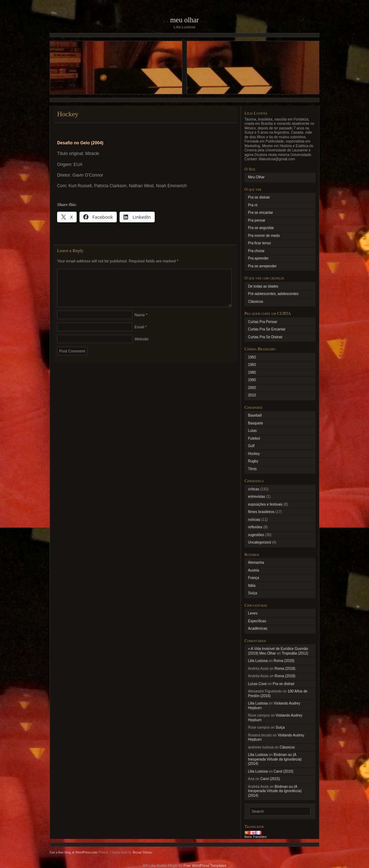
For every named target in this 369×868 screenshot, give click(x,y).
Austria (254, 570)
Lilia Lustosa (258, 661)
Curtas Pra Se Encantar (267, 329)
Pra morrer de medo (264, 236)
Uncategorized (259, 542)
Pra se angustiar (261, 228)
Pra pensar (257, 220)
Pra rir (253, 205)
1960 (252, 365)
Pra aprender (258, 258)
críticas (254, 489)
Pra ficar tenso (259, 243)
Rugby (253, 461)
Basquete (255, 423)
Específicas (257, 621)
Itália (252, 586)
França (254, 578)
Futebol (254, 438)
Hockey (254, 454)
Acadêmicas (258, 628)
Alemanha (256, 563)
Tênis (252, 469)
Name (141, 323)
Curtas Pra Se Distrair (265, 337)
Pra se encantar (261, 213)
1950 (252, 357)
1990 (252, 380)
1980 (252, 372)
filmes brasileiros (261, 512)
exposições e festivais (265, 504)
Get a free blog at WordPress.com (74, 852)
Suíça (253, 593)
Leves (253, 613)
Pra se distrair (259, 197)
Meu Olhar (185, 20)
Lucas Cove (257, 684)
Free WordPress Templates (205, 866)
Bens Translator (256, 837)
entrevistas (257, 497)
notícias (254, 520)
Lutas (252, 431)
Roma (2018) (284, 661)
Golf (251, 446)
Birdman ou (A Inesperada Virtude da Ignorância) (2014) (275, 759)
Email (141, 335)
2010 (252, 395)
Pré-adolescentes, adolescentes (273, 294)
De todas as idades (263, 286)
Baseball (255, 415)
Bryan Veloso (142, 852)
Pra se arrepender (262, 266)
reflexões (255, 527)
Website (142, 347)
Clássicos (256, 302)
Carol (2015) (283, 771)
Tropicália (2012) (295, 653)
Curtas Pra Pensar (263, 322)
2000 (252, 388)
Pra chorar (256, 251)
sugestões (256, 535)
